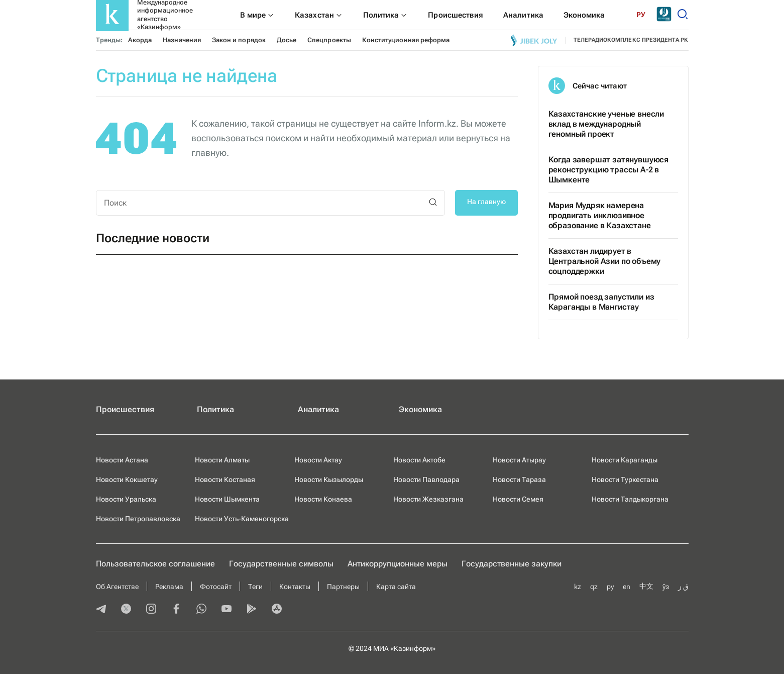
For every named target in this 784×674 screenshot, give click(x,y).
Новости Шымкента (227, 499)
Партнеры (343, 587)
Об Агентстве (117, 587)
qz (594, 587)
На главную (486, 202)
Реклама (169, 587)
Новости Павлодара (426, 479)
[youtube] (227, 610)
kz (578, 587)
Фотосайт (216, 587)
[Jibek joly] (534, 40)
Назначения (182, 40)
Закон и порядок (239, 40)
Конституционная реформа (406, 40)
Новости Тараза (519, 479)
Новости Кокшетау (127, 479)
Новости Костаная (225, 479)
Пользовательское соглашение (155, 564)
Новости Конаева (323, 499)
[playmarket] (252, 610)
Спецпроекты (329, 40)
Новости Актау (318, 460)
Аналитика (318, 409)
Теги (255, 587)
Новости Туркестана (625, 479)
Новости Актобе (419, 460)
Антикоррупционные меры (398, 564)
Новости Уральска (126, 499)
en (627, 587)
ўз (666, 587)
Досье (287, 40)
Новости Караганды (625, 460)
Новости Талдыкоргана (630, 499)
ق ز (683, 587)
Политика (215, 409)
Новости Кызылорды (329, 479)
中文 (646, 586)
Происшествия (125, 409)
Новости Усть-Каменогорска (242, 519)
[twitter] (126, 610)
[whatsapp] (201, 610)
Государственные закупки (512, 564)
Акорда (140, 40)
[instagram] (151, 610)
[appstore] (277, 610)
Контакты (295, 587)
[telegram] (101, 610)
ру (610, 587)
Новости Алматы (222, 460)
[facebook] (176, 610)
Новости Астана (122, 460)
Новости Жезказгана (428, 499)
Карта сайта (396, 587)
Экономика (420, 409)
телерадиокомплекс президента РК (631, 40)
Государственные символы (281, 564)
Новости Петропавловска (138, 519)
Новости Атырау (519, 460)
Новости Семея (518, 499)
